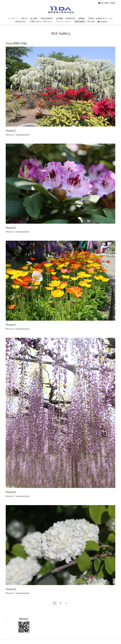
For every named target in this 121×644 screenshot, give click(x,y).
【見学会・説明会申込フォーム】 (100, 18)
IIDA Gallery (80, 21)
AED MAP (91, 21)
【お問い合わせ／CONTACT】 (41, 21)
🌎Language (102, 21)
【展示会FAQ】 (20, 21)
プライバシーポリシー (64, 21)
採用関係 (81, 18)
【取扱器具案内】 (47, 18)
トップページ (13, 18)
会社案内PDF (70, 18)
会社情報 (59, 18)
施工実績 (34, 18)
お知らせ (24, 18)
